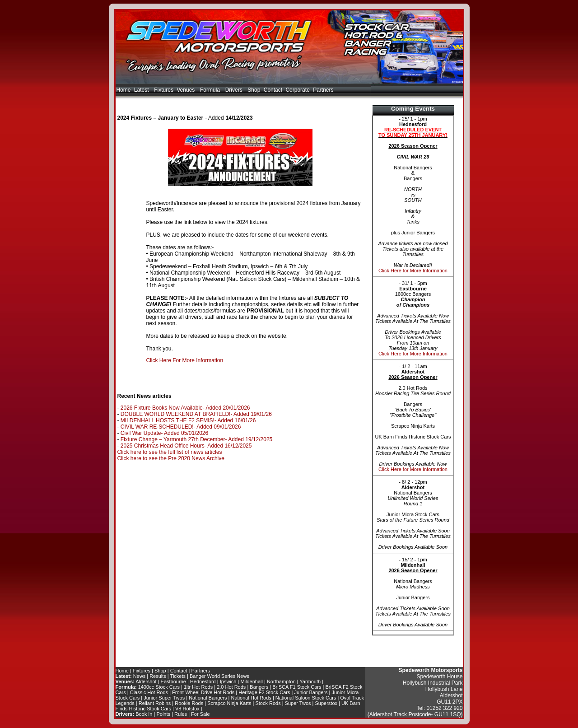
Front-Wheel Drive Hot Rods (203, 692)
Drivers (235, 90)
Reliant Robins (155, 703)
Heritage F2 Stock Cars (264, 692)
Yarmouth (310, 681)
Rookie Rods (189, 703)
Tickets (178, 676)
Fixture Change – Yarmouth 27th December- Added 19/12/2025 (196, 439)
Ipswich (228, 681)
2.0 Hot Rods (231, 687)
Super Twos (298, 703)
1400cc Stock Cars (159, 687)
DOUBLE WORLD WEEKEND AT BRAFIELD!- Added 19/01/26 (196, 414)
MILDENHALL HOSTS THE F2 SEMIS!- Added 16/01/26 (188, 420)
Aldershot (146, 681)
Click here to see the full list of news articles (170, 452)
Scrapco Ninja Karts (229, 703)
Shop (254, 90)
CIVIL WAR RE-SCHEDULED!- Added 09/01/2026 (181, 427)
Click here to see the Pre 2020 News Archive (171, 458)
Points (163, 714)
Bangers (259, 687)
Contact (273, 90)
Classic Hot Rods (149, 692)
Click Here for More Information (413, 271)
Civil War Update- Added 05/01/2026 (164, 433)
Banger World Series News (219, 676)
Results (158, 676)
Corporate (297, 90)
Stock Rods (268, 703)
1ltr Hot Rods (198, 687)
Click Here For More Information (185, 360)
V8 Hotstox (187, 709)
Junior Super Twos (164, 698)
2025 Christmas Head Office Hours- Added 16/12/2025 (186, 446)
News (140, 676)
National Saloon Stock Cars (306, 698)
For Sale (200, 714)
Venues (186, 90)
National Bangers (208, 698)
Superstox (326, 703)
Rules (181, 714)
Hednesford (203, 681)
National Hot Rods (251, 698)
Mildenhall (252, 681)
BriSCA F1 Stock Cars (297, 687)
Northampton (281, 681)
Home (124, 90)
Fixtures (164, 90)
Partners (323, 90)
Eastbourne (173, 681)
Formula (211, 90)
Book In (144, 714)
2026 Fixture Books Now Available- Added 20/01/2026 (185, 408)
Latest (142, 90)
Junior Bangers (311, 692)
